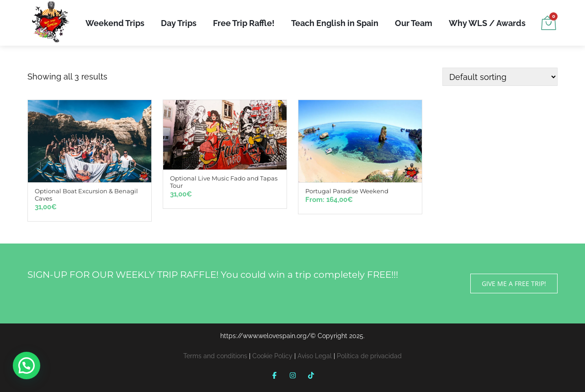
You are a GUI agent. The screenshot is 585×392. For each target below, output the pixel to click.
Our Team (414, 23)
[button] (27, 366)
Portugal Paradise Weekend (347, 191)
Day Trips (179, 23)
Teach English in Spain (335, 23)
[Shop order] (500, 77)
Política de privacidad (369, 356)
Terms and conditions (215, 356)
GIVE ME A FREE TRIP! (514, 283)
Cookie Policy (272, 356)
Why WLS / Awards (487, 23)
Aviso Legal (315, 356)
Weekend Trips (115, 23)
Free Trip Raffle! (244, 23)
